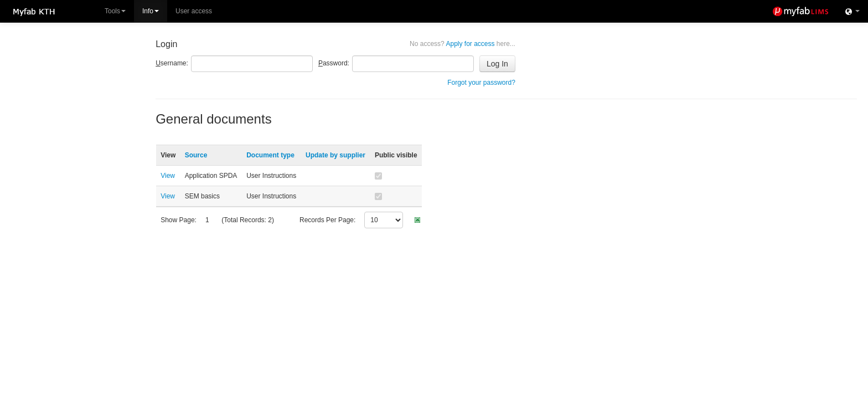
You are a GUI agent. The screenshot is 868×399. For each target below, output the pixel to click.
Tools (115, 11)
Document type (270, 155)
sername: (172, 63)
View (168, 176)
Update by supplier (335, 155)
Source (196, 155)
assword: (334, 63)
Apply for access (463, 44)
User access (194, 11)
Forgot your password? (481, 83)
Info (151, 11)
